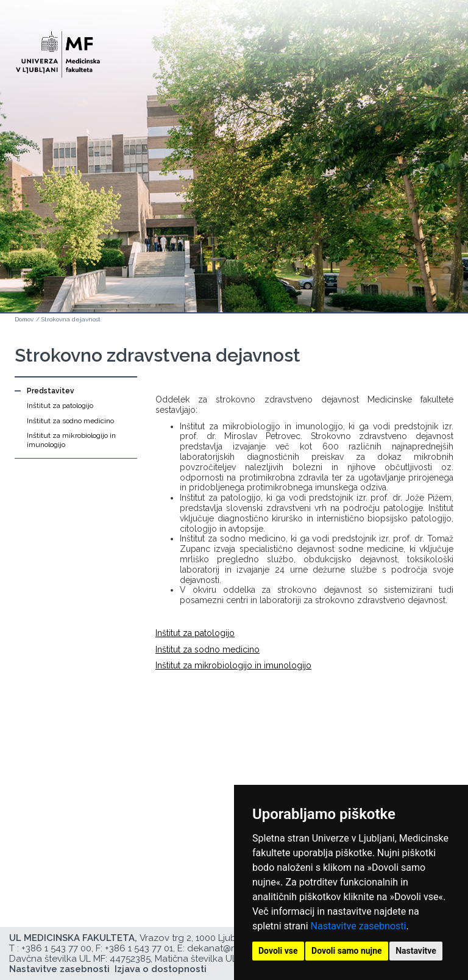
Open (433, 60)
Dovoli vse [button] (278, 951)
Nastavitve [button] (416, 951)
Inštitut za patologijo (60, 406)
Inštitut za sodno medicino (70, 421)
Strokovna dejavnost (71, 319)
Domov (24, 319)
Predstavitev (51, 391)
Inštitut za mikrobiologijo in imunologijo (71, 440)
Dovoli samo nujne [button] (347, 951)
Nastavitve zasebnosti (359, 926)
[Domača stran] (58, 49)
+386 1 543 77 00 (56, 948)
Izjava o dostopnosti (161, 969)
